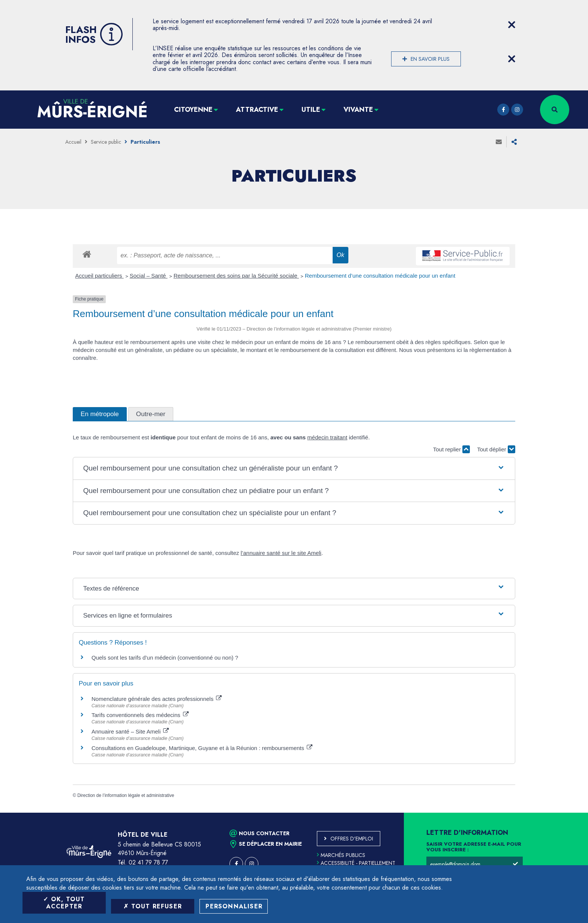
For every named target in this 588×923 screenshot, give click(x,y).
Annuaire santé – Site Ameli (130, 731)
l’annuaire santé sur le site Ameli (281, 553)
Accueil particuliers (100, 276)
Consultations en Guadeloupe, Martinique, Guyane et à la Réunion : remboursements (202, 748)
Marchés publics (341, 855)
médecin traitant (327, 437)
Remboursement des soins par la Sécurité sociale (236, 276)
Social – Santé (149, 276)
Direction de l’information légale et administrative (126, 795)
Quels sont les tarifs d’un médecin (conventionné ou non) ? (165, 658)
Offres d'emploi (352, 839)
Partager (514, 142)
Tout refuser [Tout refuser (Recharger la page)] (153, 906)
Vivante (358, 110)
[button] (294, 468)
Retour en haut (565, 813)
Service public (106, 142)
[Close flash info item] (511, 25)
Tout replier (451, 449)
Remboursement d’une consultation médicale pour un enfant (380, 276)
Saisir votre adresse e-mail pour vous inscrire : (474, 847)
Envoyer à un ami (499, 142)
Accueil (73, 142)
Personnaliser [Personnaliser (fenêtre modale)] (234, 906)
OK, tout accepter (64, 903)
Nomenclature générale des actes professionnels (157, 699)
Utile (311, 110)
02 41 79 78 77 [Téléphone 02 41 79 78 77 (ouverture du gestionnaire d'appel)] (148, 862)
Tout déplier (496, 449)
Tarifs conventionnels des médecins (140, 715)
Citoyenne (193, 110)
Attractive (257, 110)
